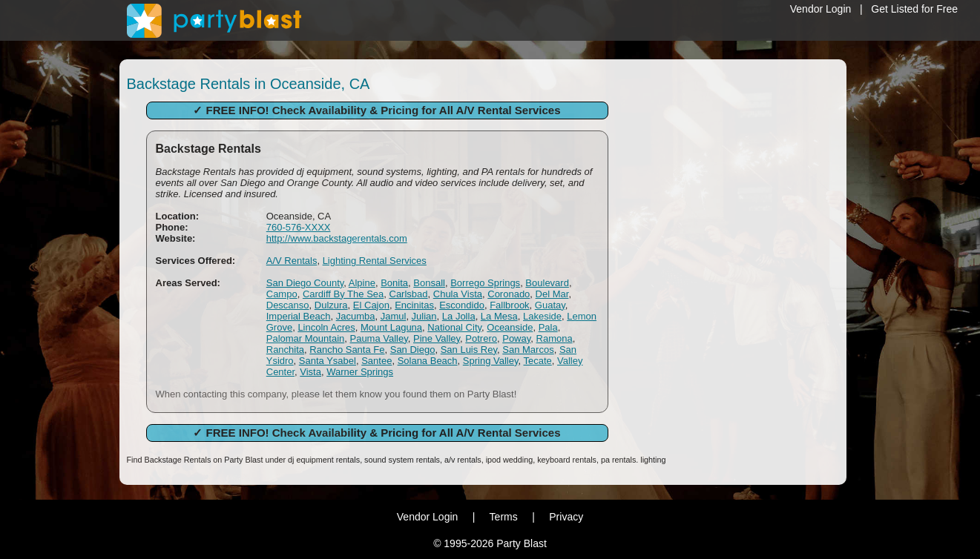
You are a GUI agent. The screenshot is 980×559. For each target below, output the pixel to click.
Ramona (555, 338)
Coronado (509, 294)
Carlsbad (409, 294)
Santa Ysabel (328, 361)
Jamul (394, 316)
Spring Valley (491, 361)
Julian (424, 316)
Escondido (462, 305)
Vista (310, 372)
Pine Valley (437, 338)
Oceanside (510, 327)
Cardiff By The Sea (343, 294)
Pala (548, 327)
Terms (504, 517)
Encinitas (414, 305)
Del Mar (552, 294)
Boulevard (547, 283)
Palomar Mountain (306, 338)
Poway (516, 338)
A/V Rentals (292, 261)
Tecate (537, 361)
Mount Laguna (391, 327)
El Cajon (371, 305)
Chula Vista (458, 294)
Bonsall (429, 283)
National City (454, 327)
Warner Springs (360, 372)
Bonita (394, 283)
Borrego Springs (485, 283)
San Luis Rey (469, 350)
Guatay (550, 305)
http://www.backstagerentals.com (337, 238)
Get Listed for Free (914, 9)
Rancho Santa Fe (347, 350)
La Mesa (499, 316)
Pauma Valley (378, 338)
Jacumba (356, 316)
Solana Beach (428, 361)
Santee (376, 361)
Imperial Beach (299, 316)
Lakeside (542, 316)
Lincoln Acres (326, 327)
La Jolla (459, 316)
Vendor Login (821, 9)
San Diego (413, 350)
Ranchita (285, 350)
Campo (282, 294)
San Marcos (528, 350)
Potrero (481, 338)
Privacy (566, 517)
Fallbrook (509, 305)
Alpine (362, 283)
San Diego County (305, 283)
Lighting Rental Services (375, 261)
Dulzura (331, 305)
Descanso (288, 305)
